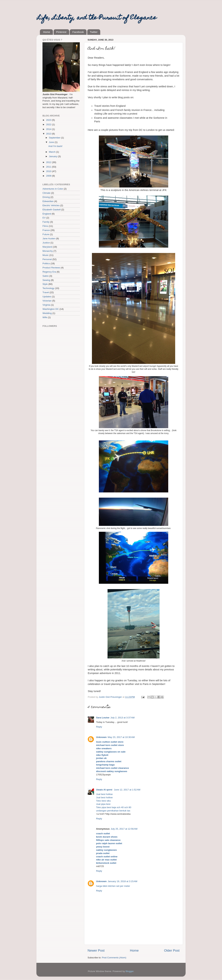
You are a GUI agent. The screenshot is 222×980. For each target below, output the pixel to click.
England (47, 214)
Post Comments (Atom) (114, 958)
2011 (49, 167)
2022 (49, 124)
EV (44, 218)
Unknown (101, 737)
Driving (46, 197)
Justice (46, 243)
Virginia (46, 305)
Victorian (47, 301)
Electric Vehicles (51, 205)
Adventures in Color (53, 189)
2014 (49, 129)
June (52, 142)
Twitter (94, 32)
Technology (48, 288)
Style (45, 284)
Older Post (172, 950)
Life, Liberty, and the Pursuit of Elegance (96, 18)
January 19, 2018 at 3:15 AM (123, 881)
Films (45, 226)
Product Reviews (51, 268)
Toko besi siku (103, 801)
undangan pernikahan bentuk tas (113, 811)
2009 (49, 176)
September (55, 138)
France (46, 230)
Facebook (78, 32)
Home (47, 32)
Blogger (130, 971)
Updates (47, 297)
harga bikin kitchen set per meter (113, 886)
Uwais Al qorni (104, 790)
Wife (45, 317)
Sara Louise (103, 718)
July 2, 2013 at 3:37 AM (123, 718)
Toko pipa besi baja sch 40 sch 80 (114, 807)
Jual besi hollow (104, 794)
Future (46, 234)
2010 (49, 171)
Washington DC (51, 309)
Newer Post (96, 950)
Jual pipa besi (103, 804)
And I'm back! (55, 146)
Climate (46, 193)
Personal (47, 259)
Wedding (47, 313)
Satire (46, 276)
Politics (46, 263)
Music (46, 255)
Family (46, 222)
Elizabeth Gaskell (52, 210)
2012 (49, 162)
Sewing (46, 280)
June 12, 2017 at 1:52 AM (127, 790)
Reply (99, 727)
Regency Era (49, 272)
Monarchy (48, 251)
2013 (49, 134)
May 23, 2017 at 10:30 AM (121, 737)
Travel (46, 292)
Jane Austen (49, 239)
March (52, 152)
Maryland (47, 247)
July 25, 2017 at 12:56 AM (124, 829)
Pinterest (61, 32)
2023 (49, 120)
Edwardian (48, 201)
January (53, 156)
